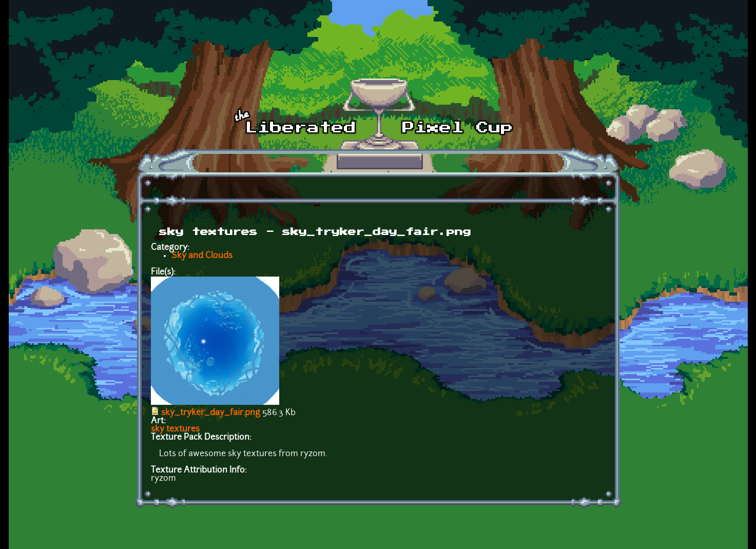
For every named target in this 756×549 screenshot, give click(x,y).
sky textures (175, 429)
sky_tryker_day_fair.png (211, 413)
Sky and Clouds (202, 256)
